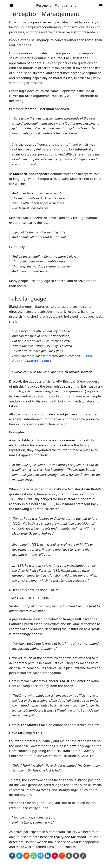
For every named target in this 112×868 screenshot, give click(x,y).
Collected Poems (37, 361)
